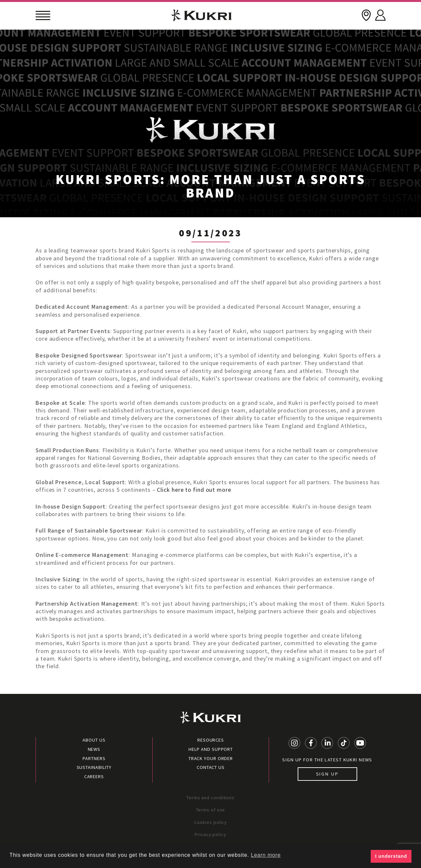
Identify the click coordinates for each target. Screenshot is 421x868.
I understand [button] (391, 856)
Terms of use (211, 810)
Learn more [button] (266, 855)
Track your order (211, 758)
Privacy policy (210, 834)
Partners (94, 758)
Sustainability (94, 767)
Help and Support (211, 749)
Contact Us (211, 767)
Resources (211, 740)
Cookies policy (211, 822)
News (94, 749)
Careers (94, 776)
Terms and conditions (210, 798)
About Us (94, 740)
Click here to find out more (193, 490)
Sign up (327, 774)
